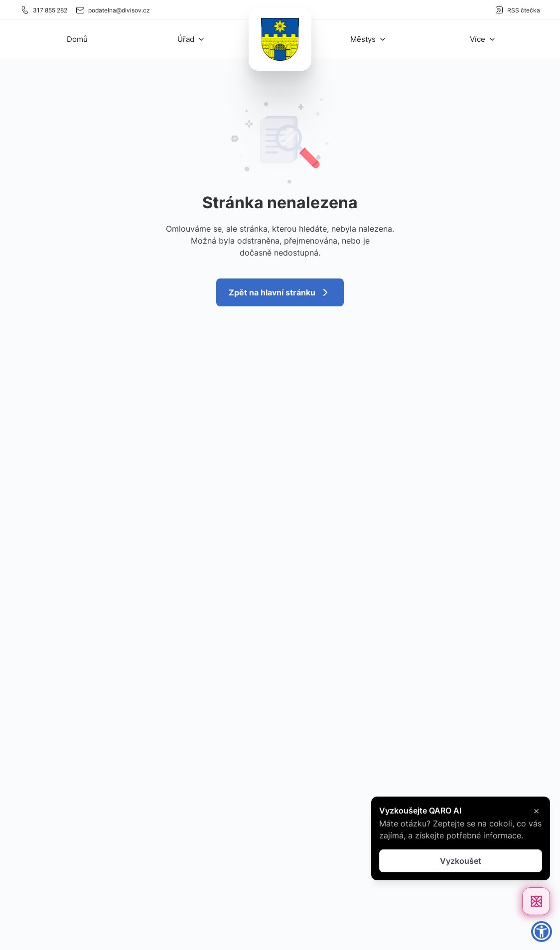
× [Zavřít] (536, 811)
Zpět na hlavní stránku (280, 292)
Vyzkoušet (461, 861)
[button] (191, 39)
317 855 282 (44, 10)
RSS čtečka (517, 10)
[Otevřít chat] (536, 901)
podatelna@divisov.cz (113, 10)
